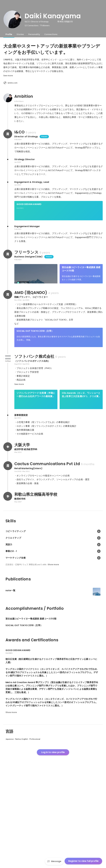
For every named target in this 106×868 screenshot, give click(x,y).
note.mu (23, 292)
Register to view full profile (83, 861)
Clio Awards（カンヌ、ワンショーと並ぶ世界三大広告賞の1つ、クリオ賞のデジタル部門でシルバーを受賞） (81, 452)
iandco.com (10, 83)
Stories (20, 34)
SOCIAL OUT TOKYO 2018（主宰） (35, 379)
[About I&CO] (8, 134)
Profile (9, 34)
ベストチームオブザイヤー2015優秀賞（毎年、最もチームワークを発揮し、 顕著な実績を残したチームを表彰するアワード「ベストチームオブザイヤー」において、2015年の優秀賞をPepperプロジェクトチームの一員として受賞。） (36, 480)
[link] (59, 214)
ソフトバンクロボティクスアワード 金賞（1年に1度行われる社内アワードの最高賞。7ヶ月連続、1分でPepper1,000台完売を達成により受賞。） (81, 480)
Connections (51, 34)
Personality (34, 34)
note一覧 (21, 297)
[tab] (9, 34)
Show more (53, 660)
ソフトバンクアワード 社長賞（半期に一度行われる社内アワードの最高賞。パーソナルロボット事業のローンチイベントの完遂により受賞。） (36, 452)
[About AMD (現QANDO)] (8, 342)
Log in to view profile (53, 847)
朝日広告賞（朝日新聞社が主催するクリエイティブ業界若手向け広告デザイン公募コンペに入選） (36, 307)
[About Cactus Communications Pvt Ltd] (8, 561)
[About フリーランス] (8, 263)
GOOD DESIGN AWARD (29, 204)
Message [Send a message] (54, 861)
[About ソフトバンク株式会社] (8, 415)
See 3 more (81, 315)
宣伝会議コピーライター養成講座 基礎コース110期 (81, 278)
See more (8, 76)
